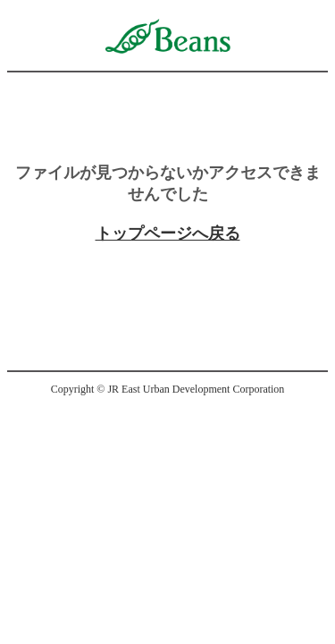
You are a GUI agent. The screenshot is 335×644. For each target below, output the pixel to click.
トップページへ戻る (168, 233)
